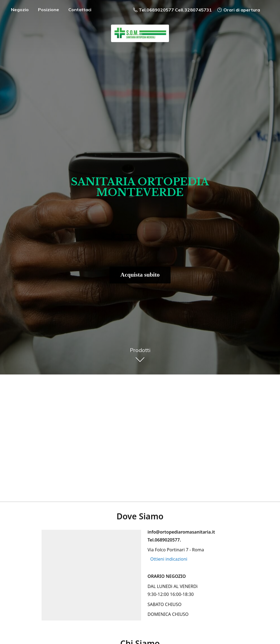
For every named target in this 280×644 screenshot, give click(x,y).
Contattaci (80, 10)
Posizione (49, 10)
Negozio (20, 10)
